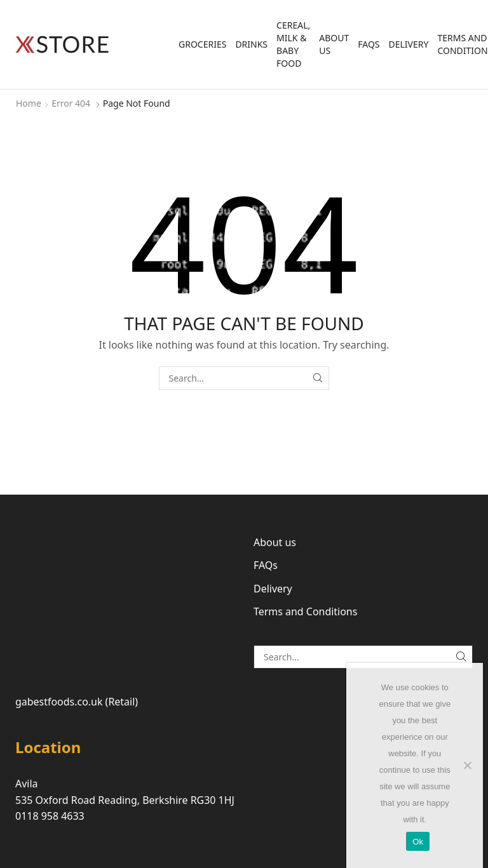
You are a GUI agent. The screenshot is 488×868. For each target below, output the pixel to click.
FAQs (369, 44)
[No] (467, 765)
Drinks (251, 44)
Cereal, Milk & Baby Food (293, 44)
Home (29, 103)
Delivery (409, 44)
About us (334, 44)
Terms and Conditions (305, 611)
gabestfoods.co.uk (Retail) (77, 702)
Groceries (202, 44)
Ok (418, 842)
